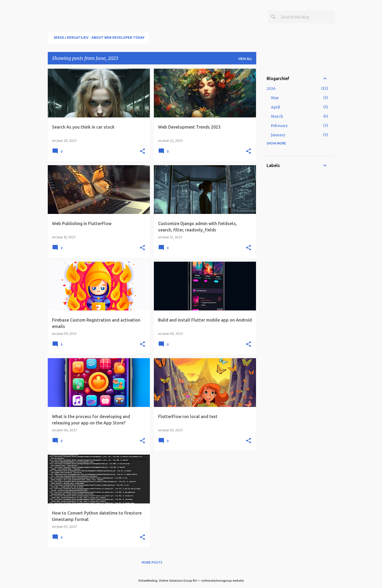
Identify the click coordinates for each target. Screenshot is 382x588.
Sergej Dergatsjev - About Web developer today (99, 38)
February (279, 126)
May (275, 98)
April (275, 107)
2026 (271, 89)
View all (245, 59)
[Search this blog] (307, 17)
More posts (152, 562)
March (277, 116)
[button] (142, 151)
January (278, 135)
